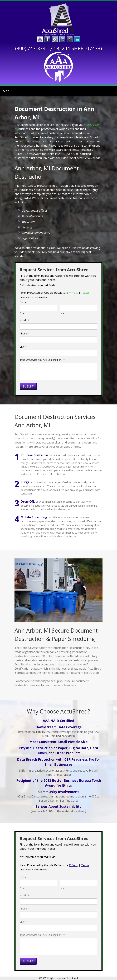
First (22, 313)
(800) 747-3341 (32, 48)
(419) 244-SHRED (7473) (76, 48)
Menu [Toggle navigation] (7, 91)
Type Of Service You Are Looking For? (42, 360)
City (23, 347)
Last (62, 313)
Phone (25, 334)
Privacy (73, 293)
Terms (85, 293)
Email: (24, 320)
